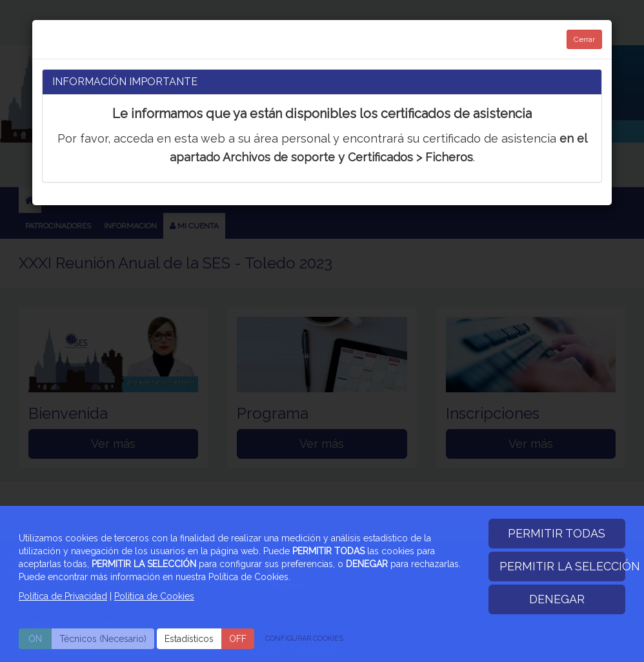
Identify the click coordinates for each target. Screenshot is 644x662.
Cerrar (584, 39)
